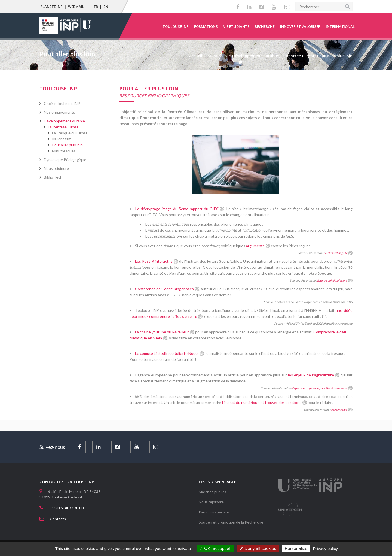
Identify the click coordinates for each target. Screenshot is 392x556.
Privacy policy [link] (326, 549)
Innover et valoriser (300, 26)
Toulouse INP (176, 26)
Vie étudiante (236, 26)
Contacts (58, 519)
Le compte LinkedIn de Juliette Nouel (167, 353)
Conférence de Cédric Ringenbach (164, 289)
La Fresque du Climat (70, 133)
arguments (255, 246)
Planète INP (51, 7)
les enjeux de (311, 375)
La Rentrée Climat (63, 127)
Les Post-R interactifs (154, 261)
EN (106, 7)
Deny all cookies (258, 549)
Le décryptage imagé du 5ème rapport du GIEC (177, 209)
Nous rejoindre (211, 502)
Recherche (265, 26)
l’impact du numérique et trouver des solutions (261, 402)
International (340, 26)
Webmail (76, 7)
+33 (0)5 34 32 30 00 (66, 508)
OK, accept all (215, 549)
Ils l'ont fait (61, 139)
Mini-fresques (64, 151)
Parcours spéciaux (214, 512)
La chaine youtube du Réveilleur (162, 332)
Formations (206, 26)
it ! (287, 7)
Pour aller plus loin (67, 145)
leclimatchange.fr (336, 253)
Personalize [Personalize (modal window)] (296, 549)
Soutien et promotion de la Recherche (231, 522)
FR (96, 7)
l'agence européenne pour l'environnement (319, 388)
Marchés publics (212, 492)
